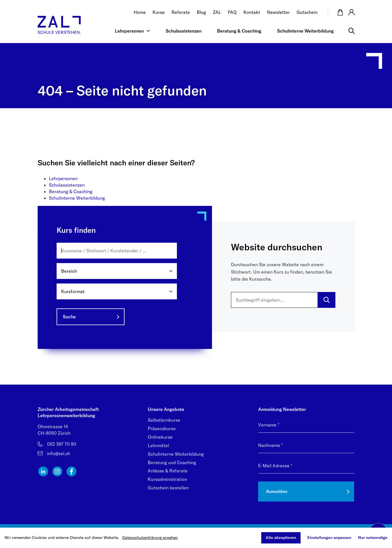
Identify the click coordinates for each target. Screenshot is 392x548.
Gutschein (307, 12)
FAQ (232, 12)
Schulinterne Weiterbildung (305, 31)
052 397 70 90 (62, 444)
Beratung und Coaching (172, 462)
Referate (181, 12)
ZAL (217, 12)
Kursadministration (167, 479)
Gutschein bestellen (168, 488)
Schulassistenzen (184, 31)
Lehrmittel (158, 445)
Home (140, 12)
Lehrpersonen (129, 31)
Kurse (159, 12)
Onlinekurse (160, 437)
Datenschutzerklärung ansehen (150, 538)
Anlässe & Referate (168, 471)
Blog (201, 12)
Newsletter (278, 12)
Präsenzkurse (162, 428)
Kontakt (252, 12)
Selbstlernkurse (164, 420)
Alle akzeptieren (281, 538)
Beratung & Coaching (239, 31)
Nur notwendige (373, 538)
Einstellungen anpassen (329, 538)
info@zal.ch (59, 453)
